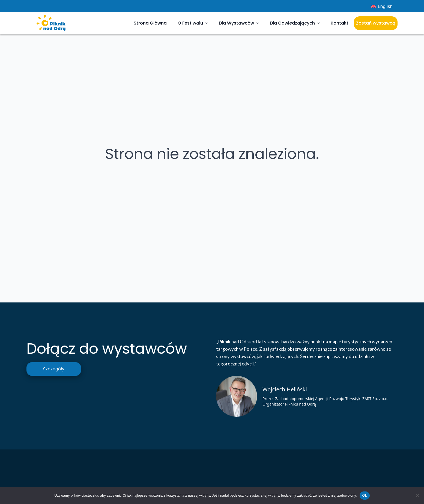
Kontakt (340, 23)
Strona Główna (150, 23)
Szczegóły (54, 369)
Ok (365, 495)
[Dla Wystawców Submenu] (259, 23)
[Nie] (417, 496)
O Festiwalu (190, 23)
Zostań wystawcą (376, 23)
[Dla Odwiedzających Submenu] (320, 23)
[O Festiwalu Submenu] (208, 23)
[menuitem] (382, 6)
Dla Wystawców (236, 23)
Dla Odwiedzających (292, 23)
